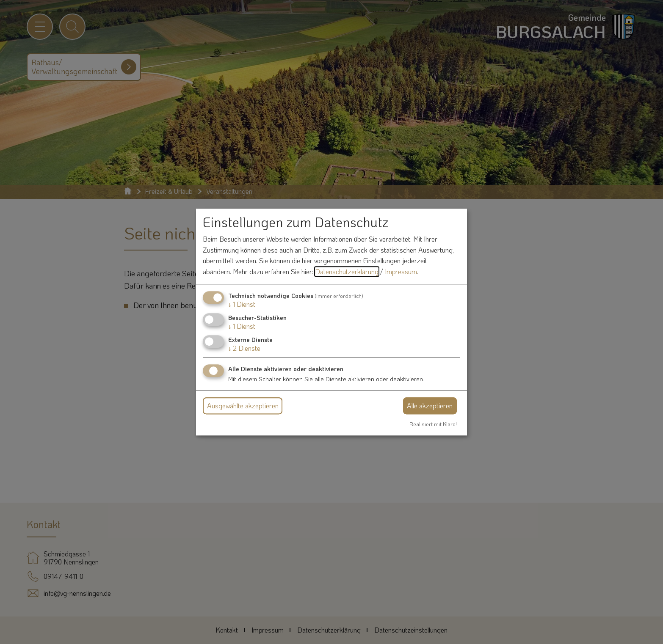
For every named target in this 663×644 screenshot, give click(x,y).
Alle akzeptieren (430, 406)
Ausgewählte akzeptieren (243, 406)
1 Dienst (242, 304)
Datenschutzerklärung (347, 271)
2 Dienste (244, 348)
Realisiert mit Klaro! (433, 424)
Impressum (401, 271)
